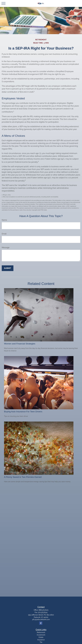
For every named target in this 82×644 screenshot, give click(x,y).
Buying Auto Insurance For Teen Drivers (23, 412)
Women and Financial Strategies (20, 344)
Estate (41, 637)
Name (4, 220)
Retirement (41, 632)
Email (4, 234)
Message (6, 248)
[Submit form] (8, 268)
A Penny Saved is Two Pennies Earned (23, 477)
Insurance (41, 640)
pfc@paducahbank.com (41, 619)
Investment (41, 635)
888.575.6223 (43, 610)
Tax (41, 642)
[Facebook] (41, 623)
